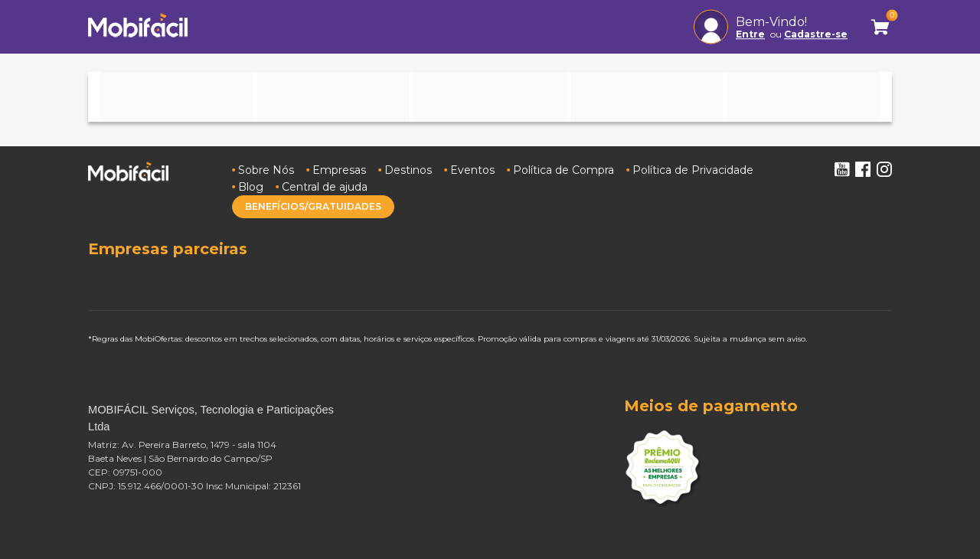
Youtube (841, 169)
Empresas (339, 170)
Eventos (472, 170)
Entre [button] (750, 34)
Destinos (408, 170)
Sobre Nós (266, 170)
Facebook (863, 169)
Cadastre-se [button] (816, 34)
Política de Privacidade (693, 170)
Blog (251, 187)
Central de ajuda (325, 187)
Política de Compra (563, 170)
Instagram (884, 169)
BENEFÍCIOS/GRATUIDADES (313, 206)
